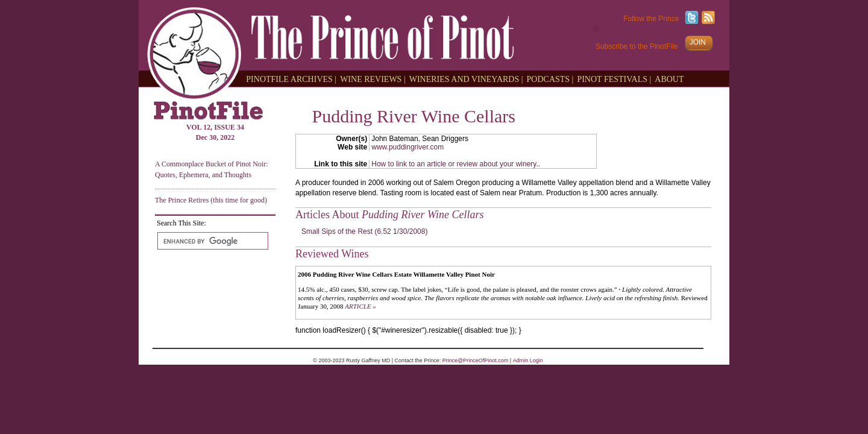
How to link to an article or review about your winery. (455, 164)
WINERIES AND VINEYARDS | (466, 79)
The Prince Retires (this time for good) (211, 200)
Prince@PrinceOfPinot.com (476, 360)
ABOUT (669, 79)
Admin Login (528, 360)
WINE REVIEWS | (373, 79)
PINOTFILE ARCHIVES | (291, 79)
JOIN (698, 42)
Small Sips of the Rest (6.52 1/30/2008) (364, 231)
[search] (212, 241)
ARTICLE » (360, 306)
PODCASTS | (550, 79)
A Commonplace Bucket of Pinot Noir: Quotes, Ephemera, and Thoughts (212, 169)
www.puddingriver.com (407, 147)
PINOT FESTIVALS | (614, 79)
